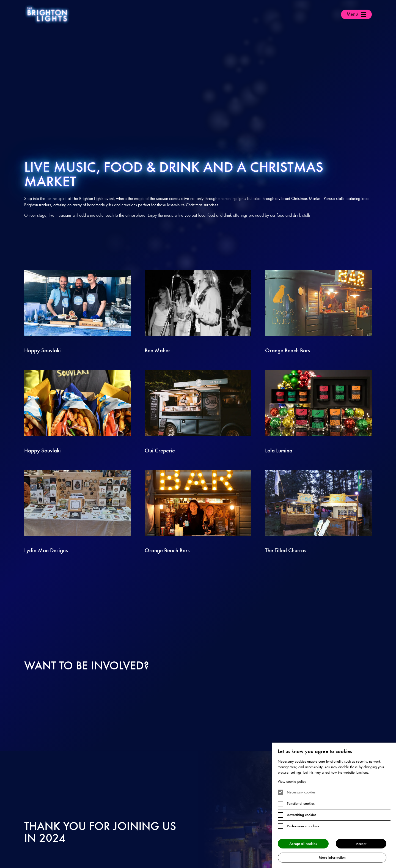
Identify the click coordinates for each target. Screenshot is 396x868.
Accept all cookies (303, 844)
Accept (361, 844)
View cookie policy (292, 781)
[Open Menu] (356, 14)
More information (332, 857)
